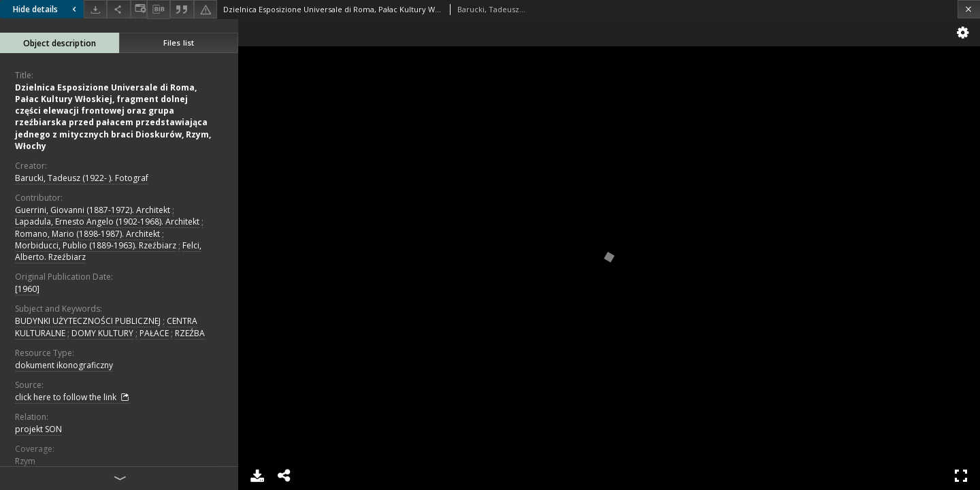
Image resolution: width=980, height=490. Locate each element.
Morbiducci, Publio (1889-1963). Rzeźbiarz (96, 245)
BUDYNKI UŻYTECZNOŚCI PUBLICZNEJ (88, 321)
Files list (179, 43)
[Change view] (139, 9)
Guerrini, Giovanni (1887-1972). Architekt (93, 210)
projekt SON (38, 429)
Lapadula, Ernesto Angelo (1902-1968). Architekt (107, 222)
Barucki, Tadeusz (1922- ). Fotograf (82, 178)
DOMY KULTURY (102, 333)
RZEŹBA (190, 333)
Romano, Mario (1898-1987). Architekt (87, 234)
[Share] (118, 9)
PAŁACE (154, 333)
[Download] (95, 9)
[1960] (27, 289)
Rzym (25, 461)
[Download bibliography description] (159, 10)
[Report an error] (206, 9)
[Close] (969, 9)
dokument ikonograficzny (64, 365)
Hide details (46, 9)
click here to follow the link (72, 397)
